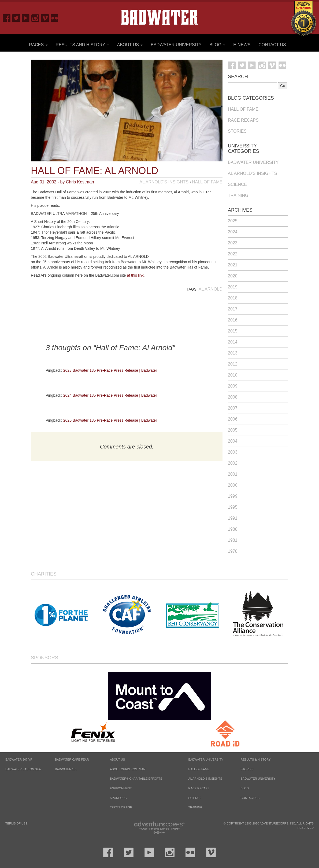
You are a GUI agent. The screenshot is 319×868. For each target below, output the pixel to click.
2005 (233, 430)
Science (237, 184)
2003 (233, 452)
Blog (218, 45)
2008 (233, 397)
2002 (233, 463)
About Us (130, 45)
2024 (233, 232)
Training (238, 195)
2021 (233, 265)
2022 (233, 254)
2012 (233, 364)
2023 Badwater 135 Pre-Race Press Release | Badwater (110, 370)
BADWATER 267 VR (19, 759)
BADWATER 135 (66, 769)
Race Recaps (243, 120)
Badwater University (176, 45)
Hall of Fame (207, 182)
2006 (233, 419)
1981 (233, 540)
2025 (233, 221)
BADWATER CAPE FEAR (72, 759)
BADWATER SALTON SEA (23, 769)
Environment (121, 788)
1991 (233, 518)
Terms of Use (121, 807)
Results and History (82, 45)
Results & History (256, 759)
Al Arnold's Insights (164, 182)
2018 (233, 298)
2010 (233, 375)
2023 (233, 243)
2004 (233, 441)
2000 (233, 485)
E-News (242, 45)
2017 (233, 309)
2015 (233, 331)
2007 (233, 408)
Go (283, 86)
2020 (233, 276)
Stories (237, 131)
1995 (233, 507)
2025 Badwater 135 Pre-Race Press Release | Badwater (110, 420)
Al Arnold (211, 289)
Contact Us (272, 45)
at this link (135, 275)
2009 (233, 386)
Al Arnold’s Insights (252, 173)
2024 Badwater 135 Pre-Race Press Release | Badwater (110, 395)
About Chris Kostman (128, 769)
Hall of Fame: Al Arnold (95, 171)
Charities (44, 574)
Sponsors (44, 658)
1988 (233, 529)
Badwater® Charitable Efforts (136, 779)
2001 (233, 474)
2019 (233, 287)
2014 (233, 342)
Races (38, 45)
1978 (233, 551)
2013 (233, 353)
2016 (233, 320)
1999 (233, 496)
